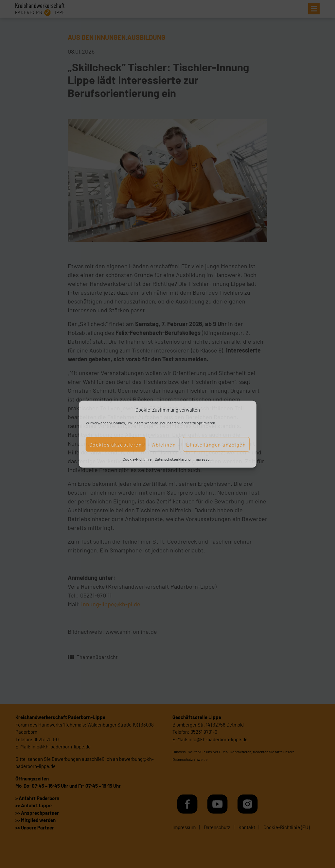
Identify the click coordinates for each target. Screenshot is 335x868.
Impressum (203, 459)
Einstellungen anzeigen (216, 444)
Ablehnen (164, 444)
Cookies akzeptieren (116, 444)
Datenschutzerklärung (173, 459)
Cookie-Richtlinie (137, 459)
